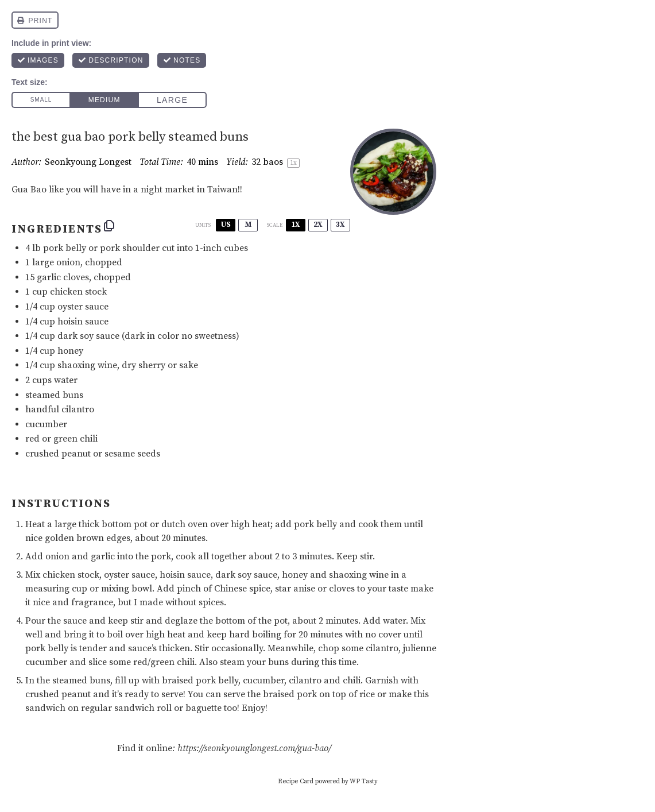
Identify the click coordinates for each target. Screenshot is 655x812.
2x (318, 225)
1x (296, 225)
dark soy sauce (88, 336)
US (226, 225)
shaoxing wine (87, 365)
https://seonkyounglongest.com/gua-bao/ (254, 748)
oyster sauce (83, 307)
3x (340, 225)
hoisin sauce (83, 322)
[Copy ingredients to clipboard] (109, 226)
